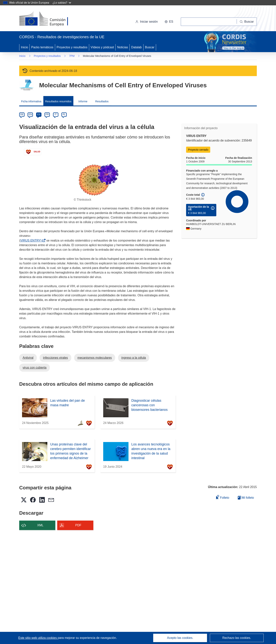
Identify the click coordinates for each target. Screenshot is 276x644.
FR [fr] (47, 114)
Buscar (150, 47)
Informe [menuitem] (83, 101)
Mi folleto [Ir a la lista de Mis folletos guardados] (246, 498)
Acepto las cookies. (180, 638)
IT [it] (56, 114)
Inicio (24, 47)
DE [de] (22, 114)
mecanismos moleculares (95, 358)
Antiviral (28, 358)
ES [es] (39, 114)
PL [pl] (64, 114)
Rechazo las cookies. (237, 638)
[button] (169, 22)
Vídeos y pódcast (102, 47)
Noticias (123, 47)
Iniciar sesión (146, 22)
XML (40, 525)
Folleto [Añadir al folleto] (223, 497)
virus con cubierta (34, 368)
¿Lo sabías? (62, 3)
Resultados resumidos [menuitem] (58, 101)
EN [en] (30, 114)
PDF (78, 525)
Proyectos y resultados (72, 47)
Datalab (136, 47)
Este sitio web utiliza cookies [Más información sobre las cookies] (38, 638)
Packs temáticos (42, 47)
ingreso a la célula (134, 358)
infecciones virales (55, 358)
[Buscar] (247, 22)
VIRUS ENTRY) (32, 241)
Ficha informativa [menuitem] (31, 101)
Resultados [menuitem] (102, 101)
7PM (72, 56)
